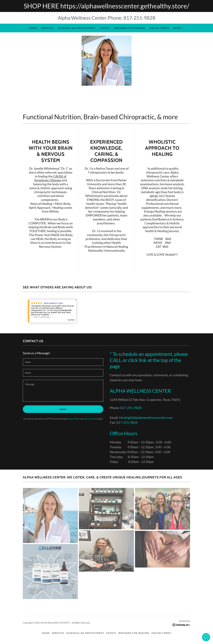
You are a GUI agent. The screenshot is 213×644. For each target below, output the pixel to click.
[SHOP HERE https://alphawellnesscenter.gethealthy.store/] (106, 6)
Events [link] (105, 28)
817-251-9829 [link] (127, 422)
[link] (181, 625)
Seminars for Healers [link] (130, 28)
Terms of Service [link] (91, 419)
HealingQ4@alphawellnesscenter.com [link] (146, 417)
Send (63, 409)
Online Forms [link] (159, 28)
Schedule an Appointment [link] (77, 28)
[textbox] (63, 362)
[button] (179, 28)
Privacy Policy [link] (74, 419)
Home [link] (33, 28)
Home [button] (46, 633)
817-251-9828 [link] (139, 18)
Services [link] (47, 28)
